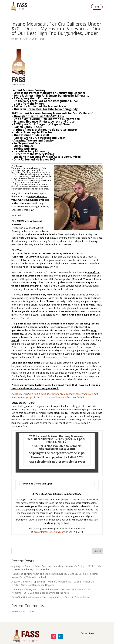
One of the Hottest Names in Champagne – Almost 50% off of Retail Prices (50, 597)
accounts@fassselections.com (49, 532)
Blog (97, 7)
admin (18, 39)
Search (97, 551)
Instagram (31, 506)
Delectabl (79, 506)
